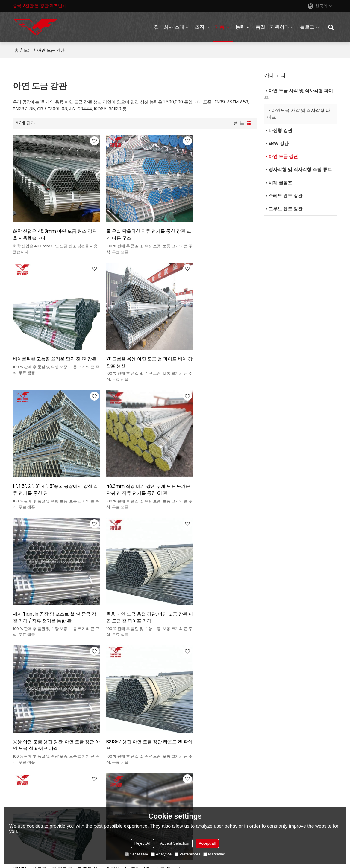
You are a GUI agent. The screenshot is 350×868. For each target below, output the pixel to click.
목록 (99, 741)
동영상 (183, 732)
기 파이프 (43, 647)
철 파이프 (94, 647)
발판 (17, 751)
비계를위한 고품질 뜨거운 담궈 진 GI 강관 (217, 224)
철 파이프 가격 (69, 647)
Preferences (187, 854)
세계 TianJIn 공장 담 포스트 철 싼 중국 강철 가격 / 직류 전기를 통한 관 (52, 461)
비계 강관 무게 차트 (160, 647)
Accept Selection (175, 843)
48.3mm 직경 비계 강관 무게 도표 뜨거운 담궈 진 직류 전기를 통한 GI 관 (217, 342)
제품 (220, 27)
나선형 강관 (24, 722)
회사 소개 (174, 27)
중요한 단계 (106, 702)
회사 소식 (104, 722)
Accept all (207, 843)
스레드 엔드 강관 (29, 732)
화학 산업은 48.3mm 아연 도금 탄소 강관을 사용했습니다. (50, 224)
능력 (240, 27)
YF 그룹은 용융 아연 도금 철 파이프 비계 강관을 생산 (51, 342)
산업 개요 (186, 702)
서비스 (183, 692)
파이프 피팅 (24, 771)
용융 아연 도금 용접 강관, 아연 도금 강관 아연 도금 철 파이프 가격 (135, 461)
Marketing (214, 854)
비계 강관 (22, 647)
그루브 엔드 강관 (29, 741)
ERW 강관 (22, 692)
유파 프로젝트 (108, 712)
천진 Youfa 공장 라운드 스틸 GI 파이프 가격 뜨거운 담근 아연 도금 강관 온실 (218, 579)
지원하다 (280, 27)
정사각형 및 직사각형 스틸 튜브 (43, 702)
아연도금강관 (25, 712)
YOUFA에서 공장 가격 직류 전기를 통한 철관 (134, 579)
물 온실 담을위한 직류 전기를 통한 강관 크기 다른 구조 (134, 224)
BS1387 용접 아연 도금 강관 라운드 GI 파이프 (51, 579)
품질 (260, 27)
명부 (242, 123)
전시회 (101, 732)
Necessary (136, 854)
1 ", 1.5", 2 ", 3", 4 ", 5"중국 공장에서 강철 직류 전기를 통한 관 (134, 342)
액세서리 (275, 804)
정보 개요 (186, 712)
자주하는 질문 (190, 741)
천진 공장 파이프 (122, 647)
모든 (28, 50)
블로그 (307, 27)
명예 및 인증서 (109, 751)
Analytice (161, 854)
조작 (200, 27)
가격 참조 (186, 722)
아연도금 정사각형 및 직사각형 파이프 (49, 761)
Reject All (143, 843)
